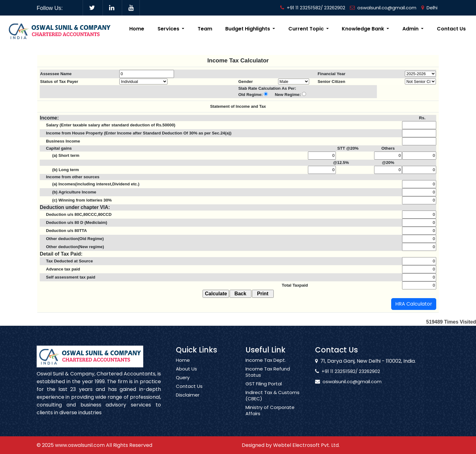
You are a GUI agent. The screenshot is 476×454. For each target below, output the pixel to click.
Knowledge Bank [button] (364, 29)
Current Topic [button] (307, 29)
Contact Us (451, 29)
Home (137, 29)
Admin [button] (411, 29)
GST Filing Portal (264, 389)
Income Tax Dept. (266, 366)
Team (205, 29)
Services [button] (169, 29)
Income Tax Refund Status (268, 378)
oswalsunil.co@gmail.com (383, 8)
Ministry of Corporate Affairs (270, 416)
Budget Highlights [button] (248, 29)
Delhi (429, 8)
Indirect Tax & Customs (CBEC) (272, 401)
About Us (186, 375)
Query (183, 383)
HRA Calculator (414, 304)
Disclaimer (188, 401)
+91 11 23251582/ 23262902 (313, 8)
